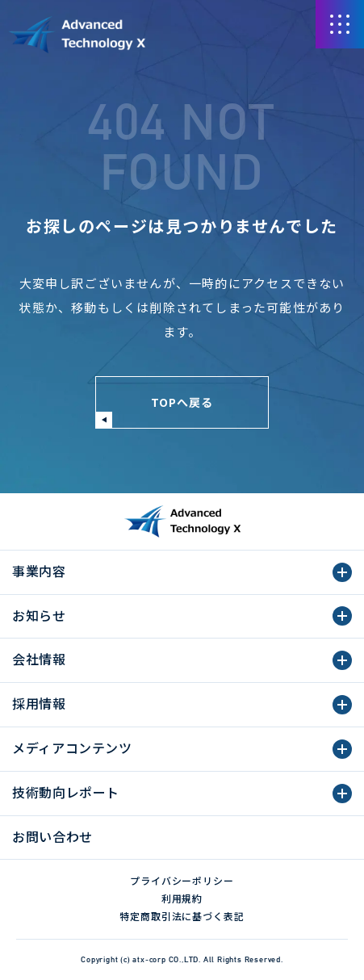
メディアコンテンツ (72, 748)
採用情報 (39, 703)
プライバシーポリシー (182, 880)
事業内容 (39, 571)
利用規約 (182, 898)
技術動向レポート (66, 792)
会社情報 (39, 659)
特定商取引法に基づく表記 (182, 916)
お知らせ (39, 615)
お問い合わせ (52, 836)
